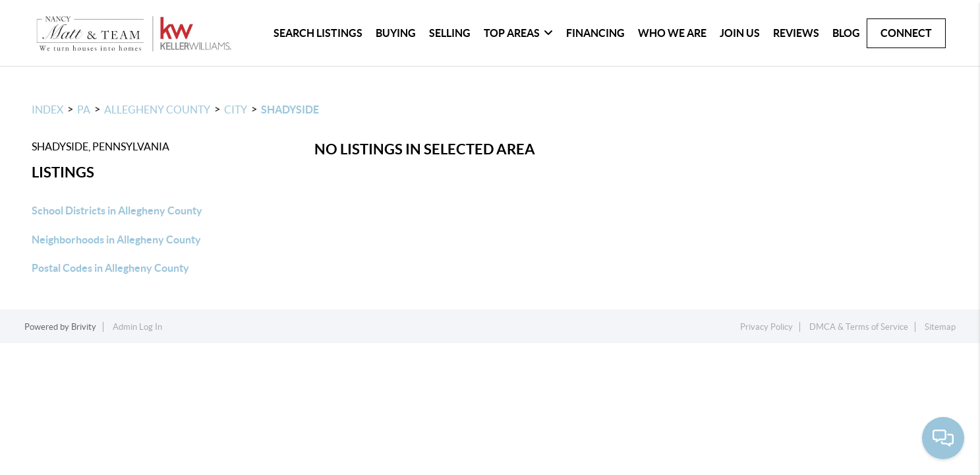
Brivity (84, 327)
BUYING (396, 33)
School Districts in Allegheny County (117, 210)
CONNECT (906, 33)
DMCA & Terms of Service (859, 327)
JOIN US (740, 33)
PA (84, 110)
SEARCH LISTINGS (318, 33)
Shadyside (290, 110)
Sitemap (940, 327)
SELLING (450, 33)
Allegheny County (157, 110)
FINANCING (595, 33)
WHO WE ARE (672, 33)
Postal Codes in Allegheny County (110, 268)
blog (846, 33)
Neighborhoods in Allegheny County (116, 239)
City (236, 110)
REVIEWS (796, 33)
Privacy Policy (766, 327)
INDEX (47, 110)
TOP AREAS (518, 33)
